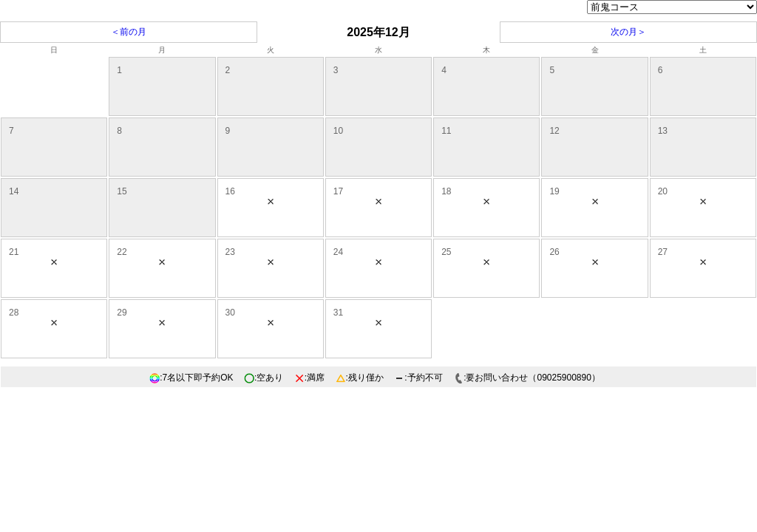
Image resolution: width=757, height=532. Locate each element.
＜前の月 (129, 32)
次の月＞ (628, 32)
